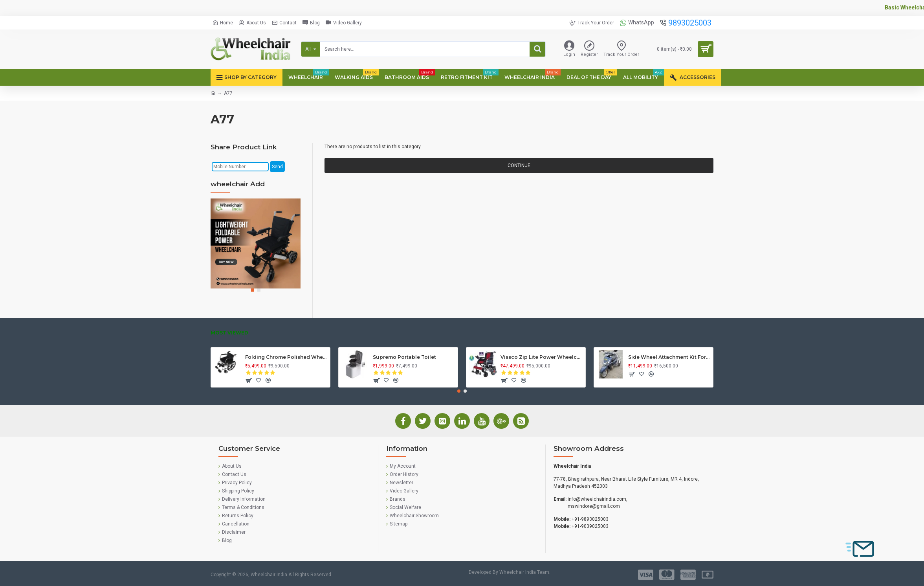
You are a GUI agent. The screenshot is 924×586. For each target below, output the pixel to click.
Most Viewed (229, 333)
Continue (519, 165)
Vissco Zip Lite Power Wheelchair (542, 357)
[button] (253, 290)
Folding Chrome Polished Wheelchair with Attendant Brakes (286, 357)
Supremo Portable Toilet (404, 357)
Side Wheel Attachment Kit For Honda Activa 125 (669, 357)
